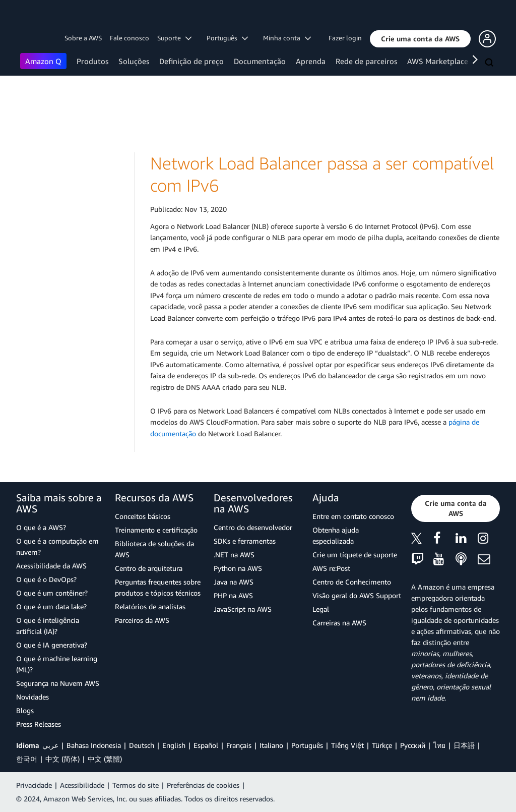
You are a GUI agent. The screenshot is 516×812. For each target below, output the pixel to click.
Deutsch (142, 745)
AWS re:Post (331, 568)
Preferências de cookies (203, 785)
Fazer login (345, 38)
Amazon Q (43, 61)
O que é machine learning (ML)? (57, 664)
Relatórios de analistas (150, 606)
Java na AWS (234, 582)
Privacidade (34, 785)
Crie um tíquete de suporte (355, 555)
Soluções (134, 61)
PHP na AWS (233, 595)
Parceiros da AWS (142, 620)
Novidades (33, 697)
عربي (50, 745)
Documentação (260, 61)
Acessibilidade (82, 785)
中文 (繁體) (105, 759)
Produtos (92, 61)
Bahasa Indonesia (94, 745)
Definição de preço (191, 61)
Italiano (271, 745)
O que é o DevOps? (46, 579)
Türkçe (382, 745)
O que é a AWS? (41, 527)
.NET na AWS (234, 555)
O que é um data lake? (51, 606)
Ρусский (413, 745)
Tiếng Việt (347, 745)
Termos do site (136, 785)
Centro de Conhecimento (352, 582)
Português (307, 745)
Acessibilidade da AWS (51, 566)
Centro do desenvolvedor (253, 527)
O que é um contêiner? (52, 593)
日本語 (464, 745)
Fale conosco (130, 38)
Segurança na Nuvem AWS (58, 683)
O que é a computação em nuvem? (57, 546)
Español (206, 745)
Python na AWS (238, 568)
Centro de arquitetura (149, 568)
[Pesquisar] (490, 63)
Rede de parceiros (366, 61)
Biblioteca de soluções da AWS (154, 549)
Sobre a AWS (83, 38)
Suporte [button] (174, 38)
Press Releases (39, 724)
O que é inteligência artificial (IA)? (48, 626)
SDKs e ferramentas (245, 541)
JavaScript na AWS (243, 609)
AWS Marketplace (438, 61)
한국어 (27, 759)
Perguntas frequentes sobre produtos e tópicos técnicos (158, 587)
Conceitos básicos (143, 516)
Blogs (25, 710)
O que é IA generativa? (52, 645)
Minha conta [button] (287, 38)
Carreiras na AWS (339, 623)
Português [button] (227, 38)
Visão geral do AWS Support (357, 595)
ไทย (439, 745)
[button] (420, 39)
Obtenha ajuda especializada (336, 535)
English (174, 745)
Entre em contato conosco (353, 516)
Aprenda (311, 61)
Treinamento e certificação (156, 530)
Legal (321, 609)
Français (239, 745)
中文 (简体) (62, 759)
